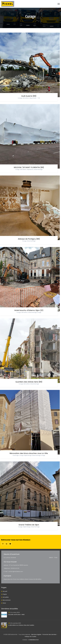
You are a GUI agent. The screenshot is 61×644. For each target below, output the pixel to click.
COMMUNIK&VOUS (33, 640)
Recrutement (7, 600)
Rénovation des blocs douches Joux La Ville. (29, 453)
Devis (4, 603)
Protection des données (49, 634)
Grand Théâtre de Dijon (29, 525)
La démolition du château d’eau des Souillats (21, 625)
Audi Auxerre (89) (29, 96)
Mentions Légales (36, 634)
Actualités (6, 597)
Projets (5, 594)
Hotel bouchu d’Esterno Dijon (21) (29, 310)
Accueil (5, 591)
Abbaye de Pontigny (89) (29, 239)
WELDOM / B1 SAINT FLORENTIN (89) (29, 167)
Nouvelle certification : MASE (16, 615)
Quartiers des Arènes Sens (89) (29, 382)
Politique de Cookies (31, 637)
